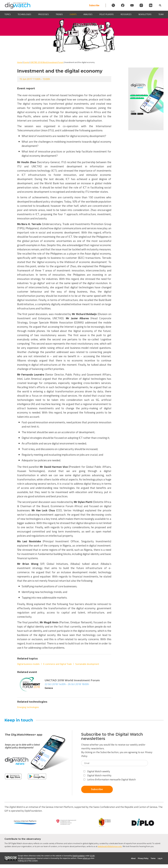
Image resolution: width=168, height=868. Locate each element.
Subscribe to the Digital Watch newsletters (112, 737)
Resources (126, 14)
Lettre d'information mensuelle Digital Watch (110, 779)
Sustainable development (87, 664)
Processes (43, 14)
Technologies (24, 14)
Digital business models (28, 664)
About (133, 858)
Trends (59, 14)
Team (161, 14)
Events (73, 14)
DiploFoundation (79, 856)
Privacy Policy (143, 858)
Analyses (88, 14)
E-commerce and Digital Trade (57, 664)
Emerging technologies (28, 707)
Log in (160, 858)
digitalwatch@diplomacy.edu (110, 846)
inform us (86, 858)
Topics (8, 14)
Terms (153, 858)
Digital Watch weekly (97, 771)
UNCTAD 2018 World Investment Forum (47, 62)
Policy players (107, 14)
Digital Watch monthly (97, 775)
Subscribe (89, 5)
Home (20, 62)
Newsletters (145, 14)
